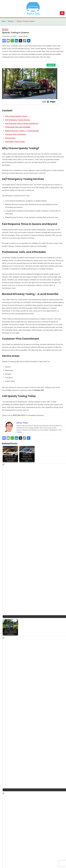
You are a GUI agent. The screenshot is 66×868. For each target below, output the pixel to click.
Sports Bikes (10, 742)
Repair (8, 724)
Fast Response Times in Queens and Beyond (22, 123)
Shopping (9, 735)
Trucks (8, 758)
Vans (7, 765)
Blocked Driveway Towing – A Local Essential (22, 131)
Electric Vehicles (11, 697)
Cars (7, 693)
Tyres (7, 761)
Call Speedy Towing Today (15, 141)
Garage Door (10, 701)
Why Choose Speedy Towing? (16, 116)
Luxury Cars (10, 712)
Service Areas (10, 138)
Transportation (11, 754)
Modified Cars (10, 716)
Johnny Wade (23, 36)
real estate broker (12, 720)
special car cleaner (12, 739)
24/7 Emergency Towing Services (18, 120)
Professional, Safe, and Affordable (18, 127)
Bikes (7, 678)
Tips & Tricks (10, 750)
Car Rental (9, 689)
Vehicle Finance (11, 769)
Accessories (10, 674)
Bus (7, 682)
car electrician (10, 686)
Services (8, 731)
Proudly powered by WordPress (19, 863)
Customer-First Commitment (16, 134)
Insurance (9, 705)
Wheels (8, 773)
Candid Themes (53, 863)
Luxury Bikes (10, 708)
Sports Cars (10, 746)
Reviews (5, 29)
